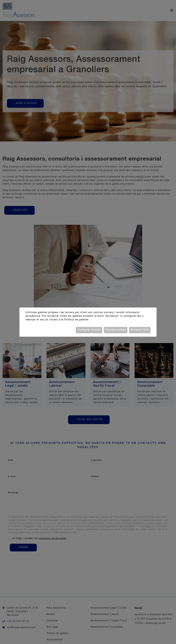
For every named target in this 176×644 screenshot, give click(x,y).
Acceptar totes (140, 330)
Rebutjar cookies (116, 330)
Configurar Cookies (89, 330)
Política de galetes (76, 320)
